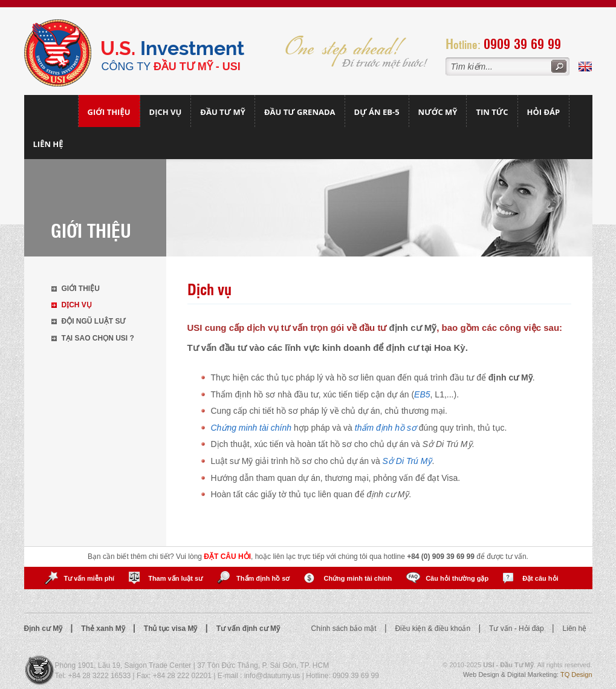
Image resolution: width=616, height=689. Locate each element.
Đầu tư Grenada (300, 112)
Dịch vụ (166, 112)
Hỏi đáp (544, 112)
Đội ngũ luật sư (94, 321)
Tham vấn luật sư (175, 578)
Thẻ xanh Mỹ (104, 629)
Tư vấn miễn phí (89, 578)
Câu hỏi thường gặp (457, 578)
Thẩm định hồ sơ (263, 578)
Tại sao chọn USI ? (98, 338)
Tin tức (492, 112)
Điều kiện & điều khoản (433, 629)
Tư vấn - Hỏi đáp (517, 629)
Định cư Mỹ (44, 629)
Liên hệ (48, 144)
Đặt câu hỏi (540, 578)
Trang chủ (51, 111)
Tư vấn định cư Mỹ (248, 629)
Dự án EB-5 (377, 112)
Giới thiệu (109, 112)
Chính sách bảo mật (345, 629)
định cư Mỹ (413, 328)
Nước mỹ (438, 112)
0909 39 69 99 (522, 43)
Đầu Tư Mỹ (223, 112)
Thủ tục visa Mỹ (172, 629)
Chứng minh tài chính (358, 578)
